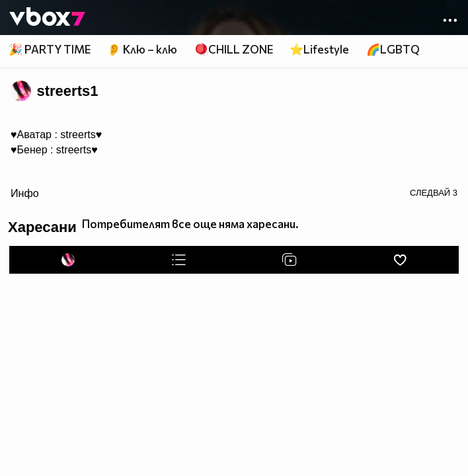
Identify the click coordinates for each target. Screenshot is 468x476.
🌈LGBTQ (393, 49)
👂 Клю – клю (142, 49)
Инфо (25, 193)
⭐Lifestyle (319, 49)
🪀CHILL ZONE (234, 49)
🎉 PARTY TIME (50, 49)
